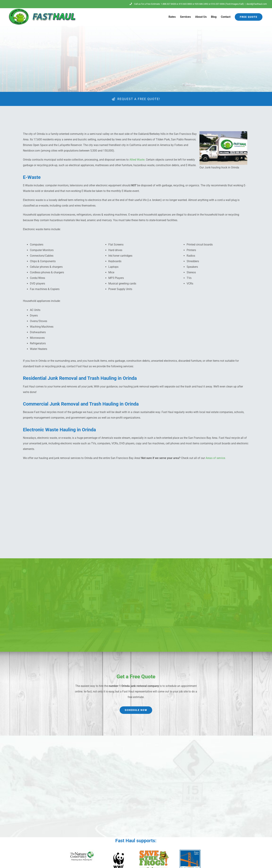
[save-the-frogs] (154, 851)
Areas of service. (216, 458)
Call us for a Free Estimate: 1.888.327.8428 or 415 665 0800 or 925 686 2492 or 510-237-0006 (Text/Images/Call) (187, 4)
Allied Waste (137, 160)
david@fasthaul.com (257, 4)
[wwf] (118, 851)
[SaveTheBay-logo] (190, 851)
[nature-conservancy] (82, 851)
